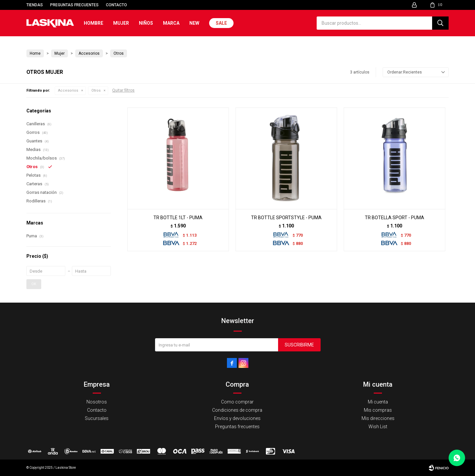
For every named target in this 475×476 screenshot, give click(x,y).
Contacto (116, 5)
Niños (146, 23)
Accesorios (68, 90)
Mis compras (378, 410)
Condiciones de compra (237, 410)
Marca (171, 23)
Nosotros (97, 402)
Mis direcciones (378, 418)
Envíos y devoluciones (237, 418)
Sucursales (97, 418)
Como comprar (237, 402)
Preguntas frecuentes (74, 5)
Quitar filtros (123, 90)
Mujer (121, 23)
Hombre (94, 23)
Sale (221, 23)
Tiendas (35, 5)
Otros (96, 90)
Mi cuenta (378, 402)
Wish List (378, 427)
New (194, 23)
